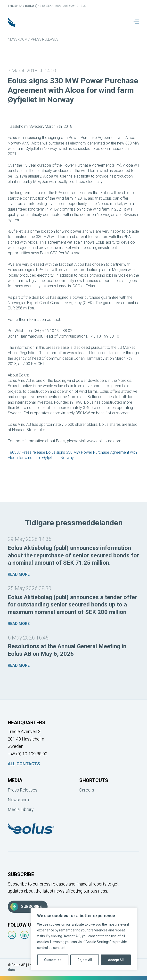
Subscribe (26, 907)
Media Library (21, 809)
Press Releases (45, 39)
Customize (53, 960)
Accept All (116, 960)
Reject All (85, 960)
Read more (19, 574)
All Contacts (24, 764)
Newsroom (18, 39)
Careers (87, 790)
